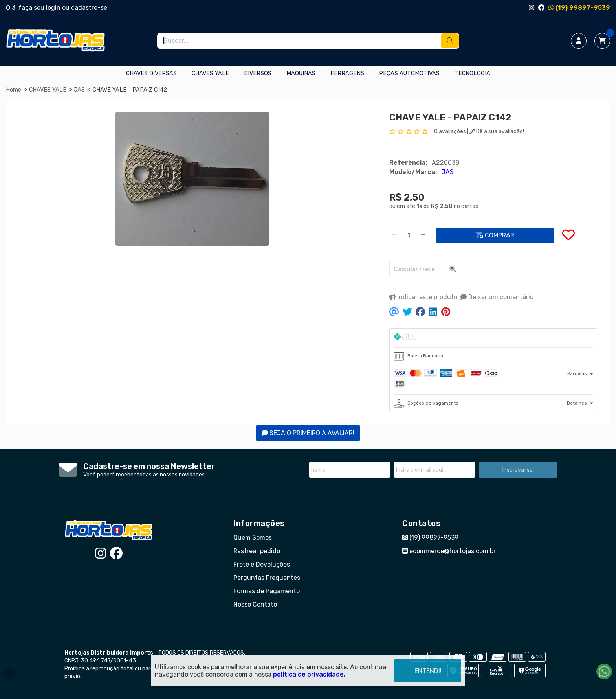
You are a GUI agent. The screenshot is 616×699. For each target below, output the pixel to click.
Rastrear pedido (257, 551)
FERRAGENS (347, 73)
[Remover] (394, 235)
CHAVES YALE (210, 73)
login (54, 8)
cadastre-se (89, 8)
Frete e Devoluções (262, 564)
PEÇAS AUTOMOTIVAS (409, 73)
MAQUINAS (301, 73)
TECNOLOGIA (472, 73)
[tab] (493, 338)
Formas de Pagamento (267, 591)
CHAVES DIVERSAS (151, 73)
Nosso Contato (255, 604)
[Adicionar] (423, 235)
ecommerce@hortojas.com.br (449, 551)
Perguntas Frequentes (267, 578)
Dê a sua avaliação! (497, 132)
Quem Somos (253, 538)
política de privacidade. (309, 674)
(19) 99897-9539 (579, 8)
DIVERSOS (258, 73)
